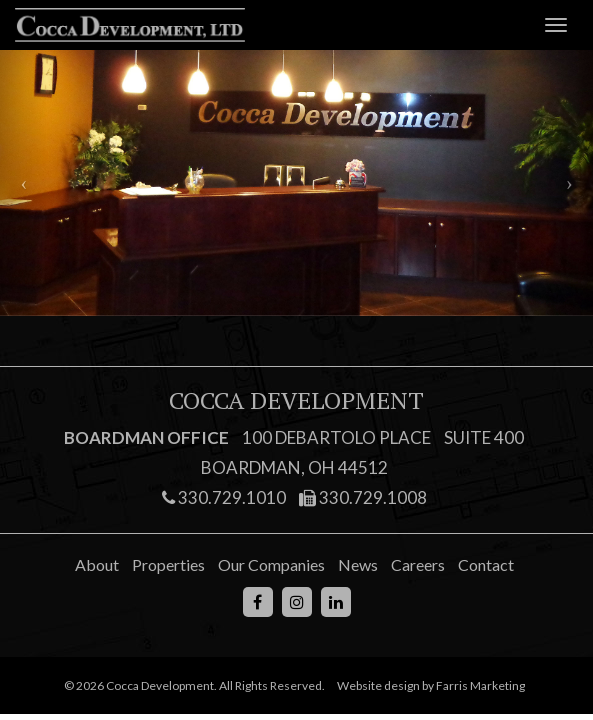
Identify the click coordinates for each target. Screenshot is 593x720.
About (97, 564)
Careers (418, 564)
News (358, 564)
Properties (168, 564)
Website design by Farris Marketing (431, 685)
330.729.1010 (224, 497)
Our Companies (271, 564)
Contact (486, 564)
